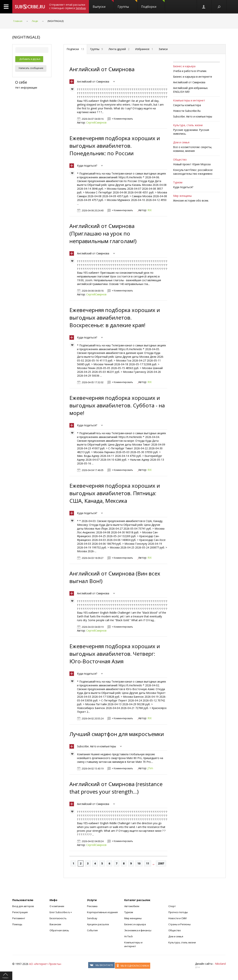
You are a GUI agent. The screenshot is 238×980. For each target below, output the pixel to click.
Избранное (144, 49)
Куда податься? (87, 166)
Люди (35, 21)
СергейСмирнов (96, 122)
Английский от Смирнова (102, 69)
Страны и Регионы (180, 924)
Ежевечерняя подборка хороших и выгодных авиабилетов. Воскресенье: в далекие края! (115, 317)
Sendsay (92, 918)
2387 (161, 863)
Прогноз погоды (178, 912)
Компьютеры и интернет (189, 100)
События (92, 930)
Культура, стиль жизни (188, 125)
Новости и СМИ (177, 918)
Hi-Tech (129, 936)
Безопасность (58, 918)
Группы (127, 4)
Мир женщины (182, 196)
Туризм (178, 182)
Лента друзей (119, 49)
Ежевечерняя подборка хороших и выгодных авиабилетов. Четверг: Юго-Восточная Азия (115, 654)
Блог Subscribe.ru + (61, 912)
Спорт (172, 906)
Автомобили (132, 906)
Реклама (92, 906)
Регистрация (20, 912)
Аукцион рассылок (98, 924)
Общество (180, 159)
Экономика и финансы (138, 930)
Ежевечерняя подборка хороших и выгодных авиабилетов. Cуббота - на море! (117, 405)
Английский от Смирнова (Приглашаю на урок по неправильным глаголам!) (103, 233)
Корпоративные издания (102, 912)
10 (139, 863)
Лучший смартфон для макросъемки (117, 734)
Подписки (75, 49)
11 (148, 863)
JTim (150, 768)
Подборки (153, 4)
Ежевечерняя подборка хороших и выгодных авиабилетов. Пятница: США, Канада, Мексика (115, 493)
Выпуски (103, 4)
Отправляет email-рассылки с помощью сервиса (68, 6)
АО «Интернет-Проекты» (45, 964)
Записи (163, 49)
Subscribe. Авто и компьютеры (96, 746)
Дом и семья (181, 142)
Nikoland (220, 964)
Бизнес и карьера (184, 66)
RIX (150, 210)
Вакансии (55, 924)
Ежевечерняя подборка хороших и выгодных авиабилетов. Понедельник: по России (115, 146)
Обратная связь (59, 930)
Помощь (17, 924)
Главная (18, 21)
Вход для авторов (23, 906)
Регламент (19, 918)
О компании (57, 906)
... (154, 863)
